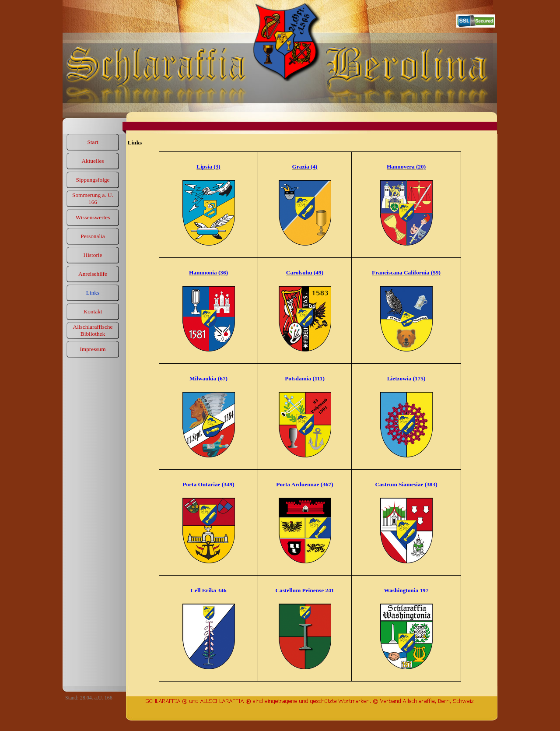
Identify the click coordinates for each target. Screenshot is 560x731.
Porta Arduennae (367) (304, 484)
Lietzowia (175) (406, 378)
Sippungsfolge (93, 180)
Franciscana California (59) (406, 272)
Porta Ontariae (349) (208, 484)
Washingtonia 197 (406, 590)
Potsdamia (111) (305, 378)
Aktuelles (93, 161)
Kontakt (93, 311)
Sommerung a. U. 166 (93, 199)
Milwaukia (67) (208, 378)
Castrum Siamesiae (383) (406, 484)
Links (93, 293)
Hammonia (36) (208, 272)
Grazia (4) (304, 167)
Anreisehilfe (93, 274)
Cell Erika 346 (208, 590)
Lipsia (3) (208, 167)
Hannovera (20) (406, 167)
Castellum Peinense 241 (304, 590)
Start (93, 142)
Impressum (93, 349)
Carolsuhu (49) (305, 272)
